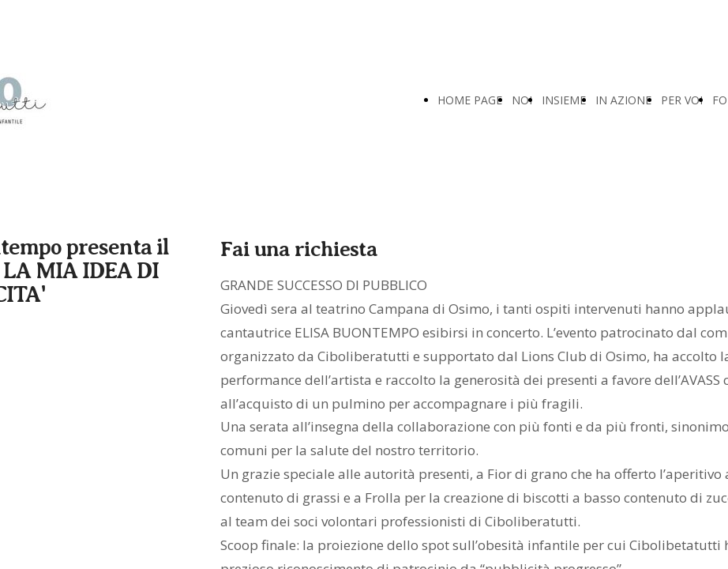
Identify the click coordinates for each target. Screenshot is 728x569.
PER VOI (682, 100)
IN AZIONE (623, 100)
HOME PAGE (470, 100)
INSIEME (564, 100)
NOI (522, 100)
